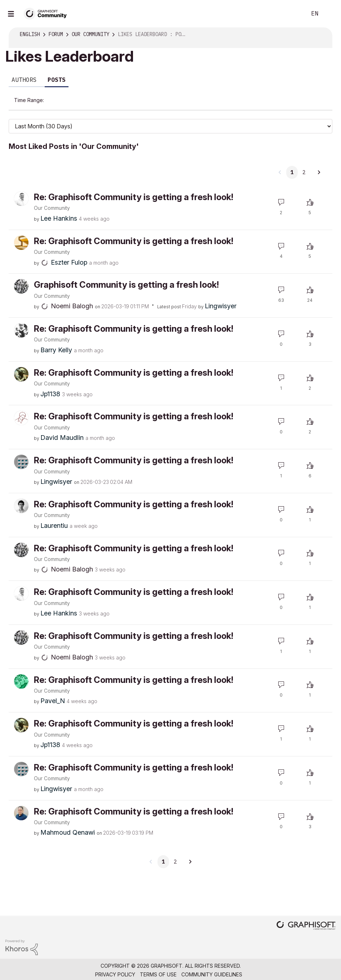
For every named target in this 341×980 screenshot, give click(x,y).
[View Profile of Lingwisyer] (221, 295)
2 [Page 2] (304, 162)
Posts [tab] (57, 80)
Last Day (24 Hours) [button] (74, 98)
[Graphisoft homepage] (306, 915)
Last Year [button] (61, 114)
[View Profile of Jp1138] (50, 383)
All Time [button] (94, 114)
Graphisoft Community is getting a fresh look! (126, 274)
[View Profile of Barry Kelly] (56, 339)
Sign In (329, 14)
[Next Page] (319, 162)
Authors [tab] (24, 80)
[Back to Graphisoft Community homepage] (48, 13)
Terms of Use (158, 964)
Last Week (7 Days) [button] (134, 98)
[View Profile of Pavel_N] (53, 690)
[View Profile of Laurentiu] (54, 515)
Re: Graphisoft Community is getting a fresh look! (134, 186)
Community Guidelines (212, 964)
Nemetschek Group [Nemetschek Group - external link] (207, 972)
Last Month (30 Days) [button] (195, 98)
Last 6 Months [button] (294, 98)
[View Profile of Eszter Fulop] (69, 251)
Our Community (52, 197)
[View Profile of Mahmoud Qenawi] (68, 822)
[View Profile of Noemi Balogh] (72, 295)
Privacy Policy (115, 964)
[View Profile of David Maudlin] (62, 427)
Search (293, 14)
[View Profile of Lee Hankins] (59, 208)
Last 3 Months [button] (249, 98)
